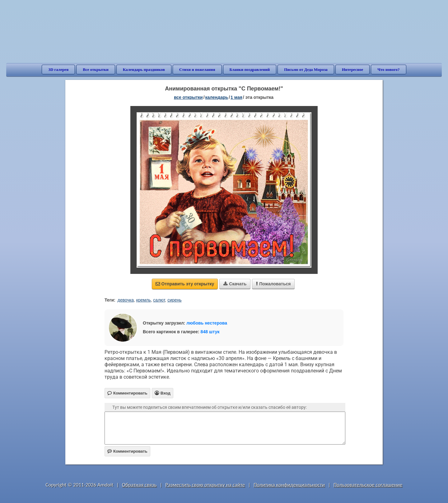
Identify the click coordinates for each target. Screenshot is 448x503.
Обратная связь (139, 485)
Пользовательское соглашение (368, 485)
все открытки (188, 97)
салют (159, 300)
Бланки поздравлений (250, 69)
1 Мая (236, 97)
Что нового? (388, 69)
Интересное (352, 69)
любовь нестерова (207, 323)
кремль (144, 300)
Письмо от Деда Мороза (306, 69)
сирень (174, 300)
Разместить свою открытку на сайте (205, 485)
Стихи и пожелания (197, 69)
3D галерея (58, 69)
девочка (126, 300)
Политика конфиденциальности (289, 485)
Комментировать (127, 451)
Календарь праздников (144, 69)
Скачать (235, 284)
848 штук (210, 332)
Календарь (217, 97)
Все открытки (96, 69)
